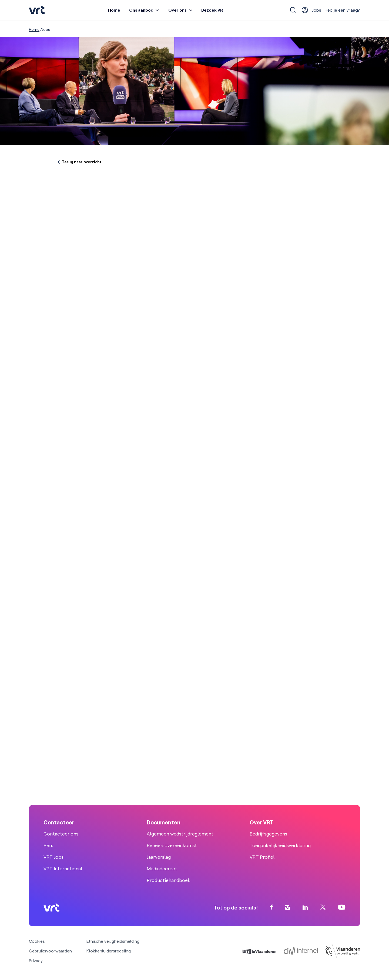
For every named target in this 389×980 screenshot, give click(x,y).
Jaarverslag (159, 857)
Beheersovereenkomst (172, 845)
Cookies (37, 941)
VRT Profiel (262, 857)
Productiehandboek (169, 880)
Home (114, 10)
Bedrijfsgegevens (268, 834)
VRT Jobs (53, 857)
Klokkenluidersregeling (109, 951)
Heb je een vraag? (342, 10)
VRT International (63, 869)
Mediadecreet (162, 869)
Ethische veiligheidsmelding (113, 941)
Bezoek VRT (213, 10)
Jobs (317, 10)
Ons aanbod (141, 10)
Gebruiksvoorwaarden (50, 951)
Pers (48, 845)
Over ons (177, 10)
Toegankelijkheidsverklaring (280, 845)
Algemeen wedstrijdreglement (180, 834)
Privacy (36, 961)
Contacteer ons (61, 834)
